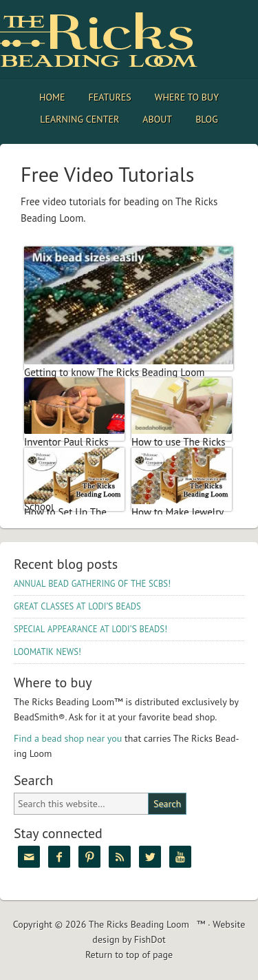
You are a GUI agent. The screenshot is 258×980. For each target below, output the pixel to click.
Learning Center (79, 119)
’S (77, 606)
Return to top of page (129, 955)
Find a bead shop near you (68, 738)
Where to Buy (187, 97)
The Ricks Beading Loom (120, 40)
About (157, 119)
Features (110, 97)
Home (52, 97)
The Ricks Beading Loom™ (147, 924)
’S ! (90, 629)
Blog (207, 119)
